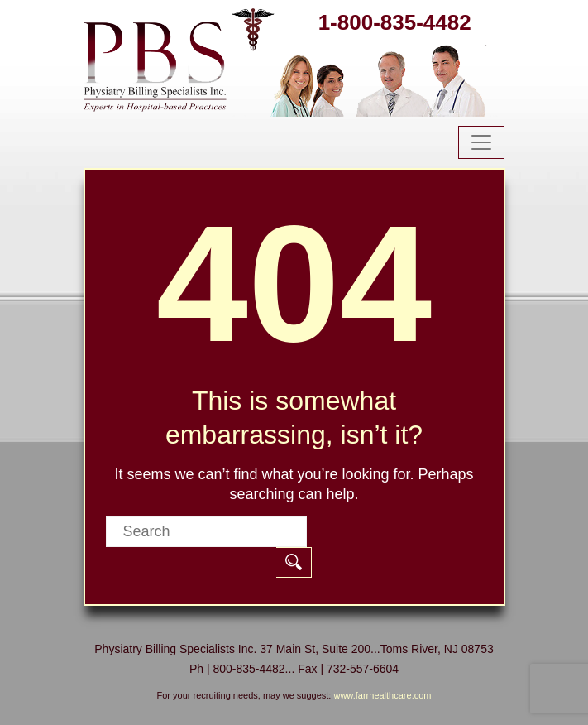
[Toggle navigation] (481, 142)
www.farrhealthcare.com (382, 695)
